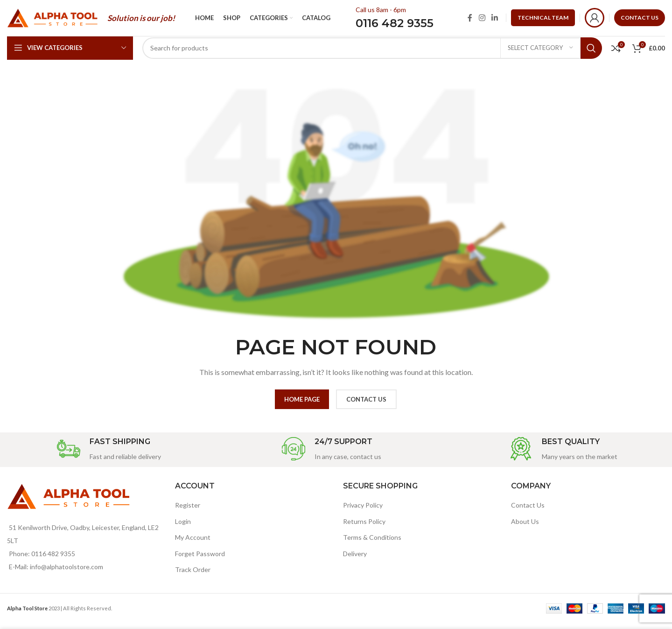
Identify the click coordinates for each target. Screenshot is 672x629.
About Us (525, 527)
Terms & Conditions (372, 543)
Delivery (355, 559)
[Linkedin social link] (495, 21)
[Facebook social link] (470, 21)
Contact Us (528, 511)
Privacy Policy (363, 511)
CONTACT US (640, 20)
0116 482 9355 (395, 26)
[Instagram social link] (482, 21)
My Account (193, 543)
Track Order (193, 576)
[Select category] (540, 54)
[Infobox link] (109, 456)
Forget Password (200, 559)
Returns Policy (364, 527)
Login (183, 527)
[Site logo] (52, 20)
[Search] (372, 54)
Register (188, 511)
